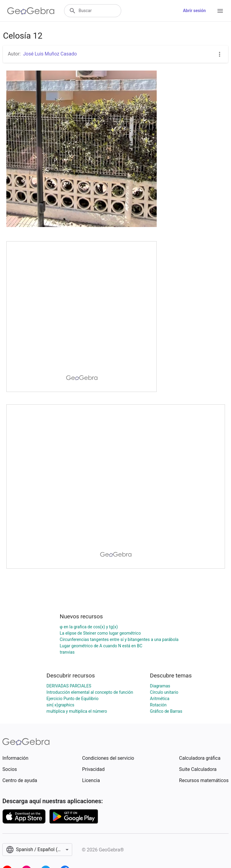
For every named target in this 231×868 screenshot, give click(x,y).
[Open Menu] (220, 11)
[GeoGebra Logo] (31, 11)
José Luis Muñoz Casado (50, 54)
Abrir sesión (194, 11)
